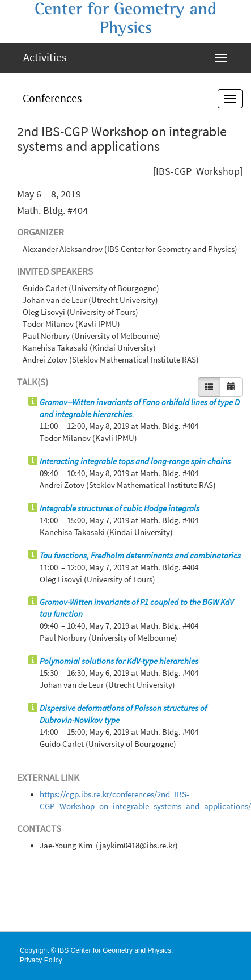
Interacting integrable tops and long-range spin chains (135, 461)
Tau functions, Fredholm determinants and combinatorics (140, 556)
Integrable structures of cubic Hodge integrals (120, 508)
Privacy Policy (41, 960)
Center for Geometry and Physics (125, 18)
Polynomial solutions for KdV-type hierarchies (119, 661)
